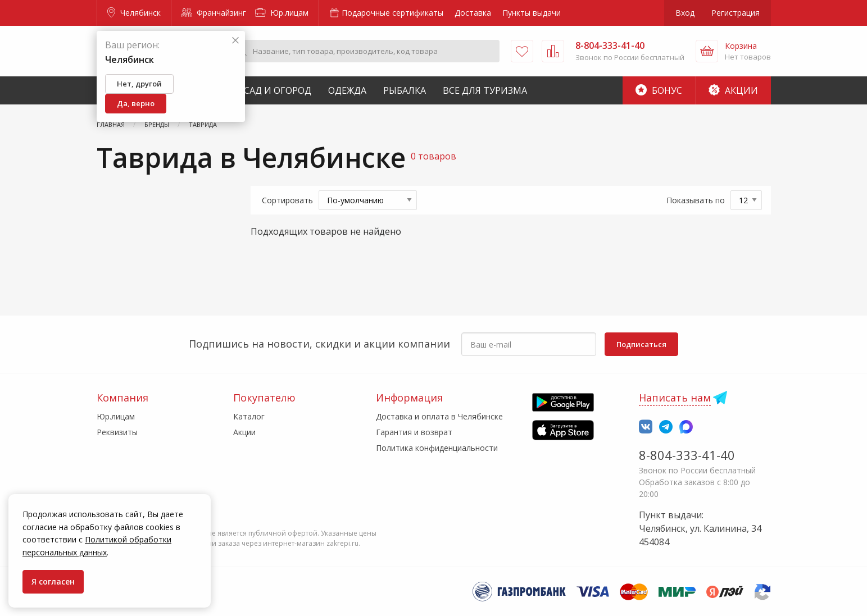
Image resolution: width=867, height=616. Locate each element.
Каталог (249, 416)
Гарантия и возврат (414, 432)
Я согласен (53, 581)
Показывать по (696, 200)
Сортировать (287, 200)
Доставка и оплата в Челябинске (439, 416)
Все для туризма (485, 90)
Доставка (473, 13)
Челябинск (134, 13)
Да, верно (136, 103)
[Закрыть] (235, 41)
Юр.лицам (282, 13)
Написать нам (675, 398)
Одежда (347, 90)
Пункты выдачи (532, 13)
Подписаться (641, 344)
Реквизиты (117, 432)
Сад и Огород (278, 90)
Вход (685, 13)
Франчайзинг (214, 13)
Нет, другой (139, 84)
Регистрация (736, 13)
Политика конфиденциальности (437, 448)
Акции (733, 90)
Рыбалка (405, 90)
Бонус (659, 90)
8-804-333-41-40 (687, 455)
